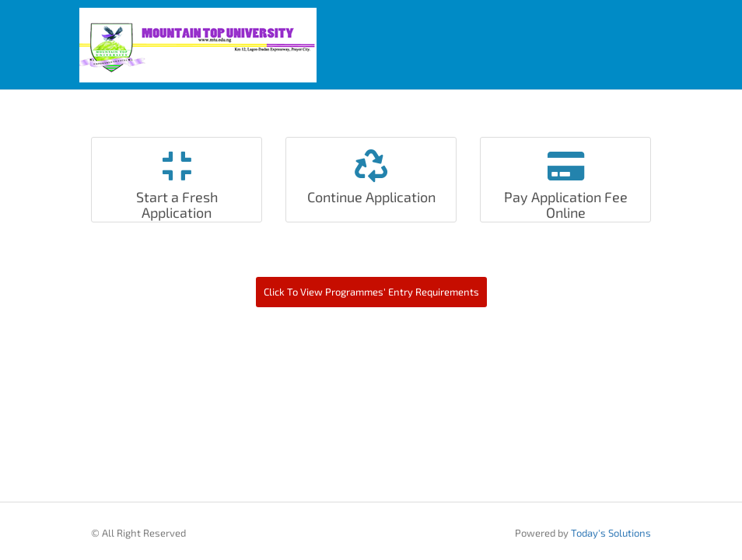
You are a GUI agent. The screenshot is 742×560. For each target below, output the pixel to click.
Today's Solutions (611, 533)
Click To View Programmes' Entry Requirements (371, 292)
